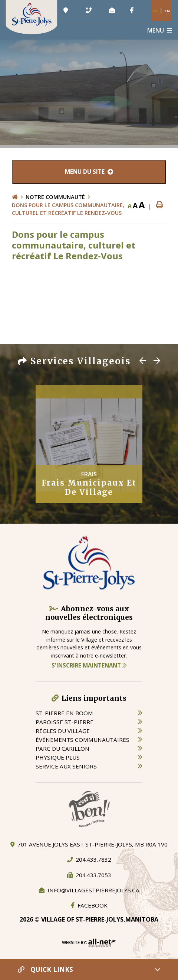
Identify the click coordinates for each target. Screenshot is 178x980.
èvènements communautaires (83, 740)
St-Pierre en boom (64, 713)
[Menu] (160, 30)
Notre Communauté (55, 197)
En (167, 11)
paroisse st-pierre (65, 722)
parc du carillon (62, 748)
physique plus (58, 757)
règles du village (63, 731)
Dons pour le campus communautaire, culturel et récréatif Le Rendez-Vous (68, 209)
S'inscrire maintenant (89, 665)
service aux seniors (66, 766)
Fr (156, 11)
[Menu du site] (89, 172)
